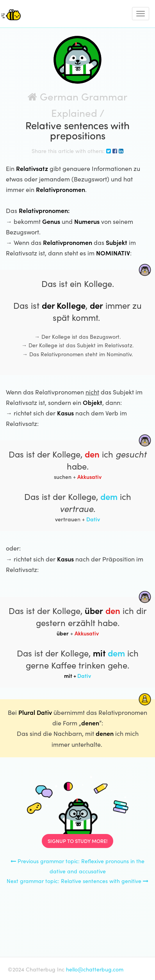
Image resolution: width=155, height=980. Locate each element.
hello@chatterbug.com (95, 969)
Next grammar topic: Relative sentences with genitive (77, 881)
